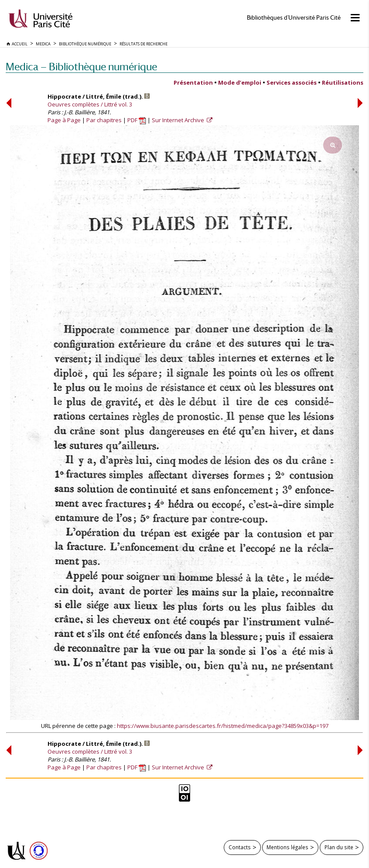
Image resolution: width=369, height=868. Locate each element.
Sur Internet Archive (179, 120)
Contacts (240, 847)
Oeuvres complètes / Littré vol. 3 (90, 104)
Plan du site (339, 847)
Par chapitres (104, 120)
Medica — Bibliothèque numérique (81, 67)
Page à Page (64, 120)
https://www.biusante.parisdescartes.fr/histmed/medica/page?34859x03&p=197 (223, 726)
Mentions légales (287, 847)
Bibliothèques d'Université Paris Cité (294, 18)
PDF (137, 120)
